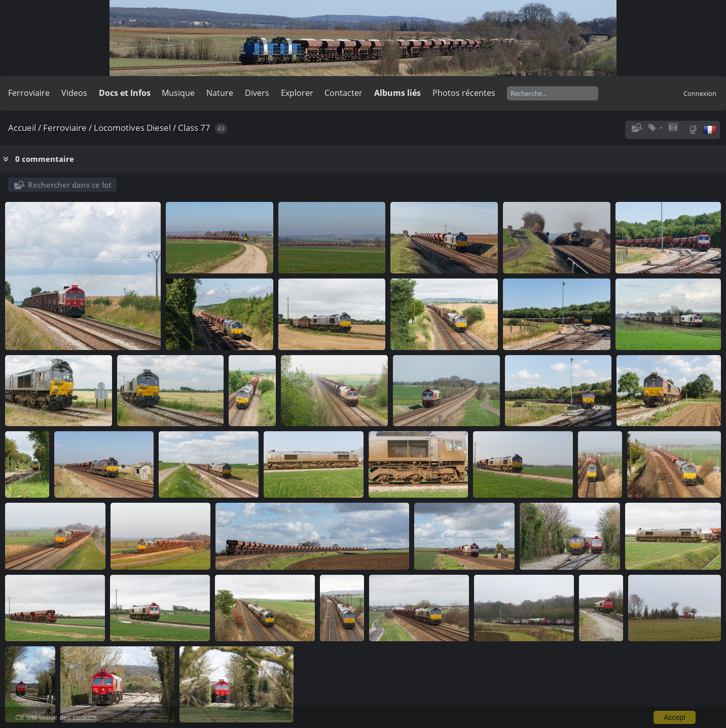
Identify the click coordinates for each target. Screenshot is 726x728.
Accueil (22, 128)
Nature (220, 93)
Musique (178, 93)
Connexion (700, 93)
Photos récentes (464, 93)
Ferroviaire (29, 93)
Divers (257, 93)
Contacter (343, 93)
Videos (74, 93)
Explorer (297, 93)
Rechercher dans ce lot (70, 185)
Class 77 (194, 128)
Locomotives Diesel (132, 128)
